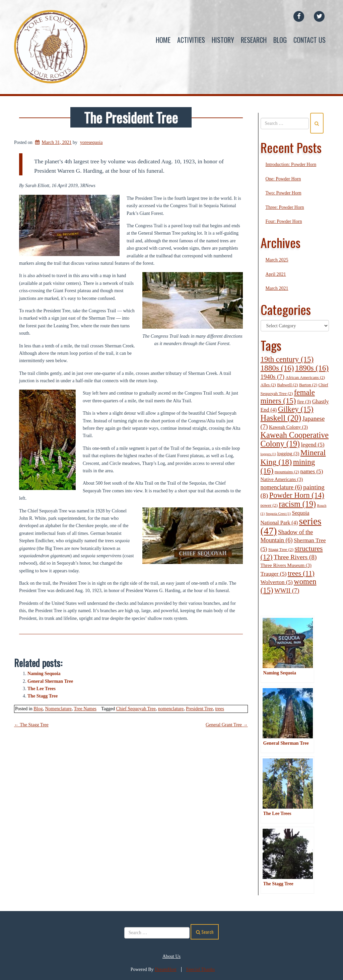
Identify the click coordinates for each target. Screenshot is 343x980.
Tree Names (85, 709)
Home (163, 40)
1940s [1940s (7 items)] (272, 377)
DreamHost (166, 969)
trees (219, 709)
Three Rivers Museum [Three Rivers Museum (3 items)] (286, 566)
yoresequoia (91, 142)
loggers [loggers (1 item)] (268, 454)
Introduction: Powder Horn (291, 165)
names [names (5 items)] (312, 471)
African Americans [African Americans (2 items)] (305, 377)
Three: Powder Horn (285, 207)
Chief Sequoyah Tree (136, 709)
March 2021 (277, 288)
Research (254, 40)
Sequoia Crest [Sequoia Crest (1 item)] (278, 514)
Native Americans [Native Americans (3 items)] (282, 480)
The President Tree (131, 117)
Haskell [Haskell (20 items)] (281, 418)
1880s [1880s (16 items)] (277, 368)
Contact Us (310, 40)
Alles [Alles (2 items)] (268, 385)
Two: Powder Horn (284, 193)
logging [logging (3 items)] (288, 454)
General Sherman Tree (50, 681)
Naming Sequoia (44, 674)
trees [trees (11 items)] (301, 573)
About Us (171, 956)
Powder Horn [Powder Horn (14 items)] (297, 496)
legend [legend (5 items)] (313, 445)
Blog (280, 40)
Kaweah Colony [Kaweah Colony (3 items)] (288, 427)
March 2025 (277, 260)
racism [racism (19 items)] (297, 504)
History (223, 40)
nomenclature (171, 709)
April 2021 (276, 274)
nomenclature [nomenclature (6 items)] (281, 487)
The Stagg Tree (43, 696)
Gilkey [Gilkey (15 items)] (296, 410)
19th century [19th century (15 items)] (287, 359)
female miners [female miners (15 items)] (288, 397)
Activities (191, 40)
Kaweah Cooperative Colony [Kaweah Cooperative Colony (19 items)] (295, 439)
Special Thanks (201, 969)
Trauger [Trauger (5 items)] (274, 574)
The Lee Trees (42, 689)
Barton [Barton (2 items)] (308, 385)
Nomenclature (58, 709)
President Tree (199, 709)
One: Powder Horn (283, 179)
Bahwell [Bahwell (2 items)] (287, 385)
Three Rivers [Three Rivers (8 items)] (295, 557)
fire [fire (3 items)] (304, 402)
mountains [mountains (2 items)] (287, 472)
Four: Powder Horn (284, 221)
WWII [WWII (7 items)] (287, 591)
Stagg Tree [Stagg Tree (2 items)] (281, 549)
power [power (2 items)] (269, 505)
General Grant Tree (227, 725)
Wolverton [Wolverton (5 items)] (277, 582)
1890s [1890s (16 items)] (312, 368)
